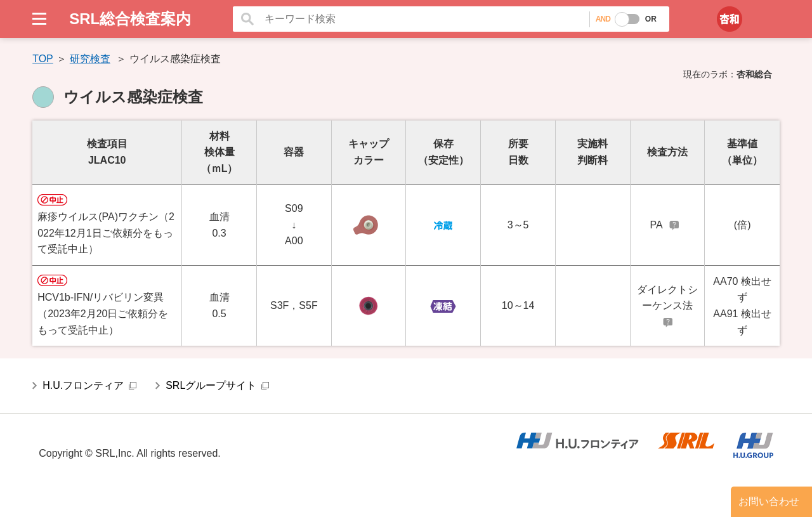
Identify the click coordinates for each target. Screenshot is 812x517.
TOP (43, 59)
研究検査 (90, 59)
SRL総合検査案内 (130, 19)
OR (651, 19)
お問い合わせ (769, 501)
